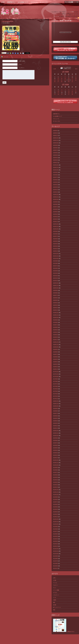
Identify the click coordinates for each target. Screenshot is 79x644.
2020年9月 (55, 290)
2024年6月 (55, 180)
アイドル (55, 583)
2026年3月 (55, 131)
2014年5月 (55, 477)
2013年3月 (55, 512)
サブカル (55, 593)
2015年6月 (55, 445)
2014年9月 (55, 468)
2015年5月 (55, 448)
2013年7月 (55, 502)
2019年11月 (56, 315)
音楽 (54, 610)
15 (65, 79)
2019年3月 (55, 335)
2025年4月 (55, 158)
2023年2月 (55, 219)
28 (62, 82)
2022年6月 (55, 239)
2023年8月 (55, 204)
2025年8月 (55, 148)
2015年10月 (56, 436)
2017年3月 (55, 394)
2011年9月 (55, 556)
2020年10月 (56, 288)
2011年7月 (55, 561)
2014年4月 (55, 480)
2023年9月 (55, 202)
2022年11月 (56, 227)
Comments (21, 71)
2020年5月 (55, 300)
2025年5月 (55, 155)
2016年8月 (55, 411)
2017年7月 (55, 384)
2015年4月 (55, 450)
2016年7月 (55, 413)
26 (55, 82)
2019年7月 (55, 325)
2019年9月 (55, 320)
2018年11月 (56, 345)
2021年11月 (56, 256)
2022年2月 (55, 249)
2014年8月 (55, 470)
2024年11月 (56, 167)
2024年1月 (55, 192)
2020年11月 (56, 286)
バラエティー (56, 595)
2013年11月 (56, 492)
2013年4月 (55, 509)
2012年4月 (55, 539)
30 (69, 82)
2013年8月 (55, 500)
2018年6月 (55, 357)
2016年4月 (55, 421)
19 (55, 80)
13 (58, 79)
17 (72, 79)
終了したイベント (57, 607)
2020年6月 (55, 298)
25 (76, 80)
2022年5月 (55, 241)
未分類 (55, 605)
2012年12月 (56, 519)
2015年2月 (55, 455)
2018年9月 (55, 350)
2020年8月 (55, 293)
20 (58, 80)
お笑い (55, 578)
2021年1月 (55, 281)
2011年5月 (55, 566)
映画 (54, 602)
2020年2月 (55, 308)
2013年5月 (55, 507)
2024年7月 (55, 177)
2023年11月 (56, 197)
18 (76, 79)
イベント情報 (56, 590)
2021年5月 (55, 271)
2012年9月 (55, 527)
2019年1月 (55, 340)
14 (62, 79)
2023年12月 (56, 195)
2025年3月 (55, 160)
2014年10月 (56, 465)
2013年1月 (55, 517)
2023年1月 (55, 222)
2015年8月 (55, 441)
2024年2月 (55, 190)
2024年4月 (55, 185)
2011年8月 (55, 559)
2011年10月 (56, 554)
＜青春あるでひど (64, 632)
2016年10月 (56, 406)
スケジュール (34, 2)
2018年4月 (55, 362)
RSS (77, 18)
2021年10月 (56, 259)
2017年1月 (55, 399)
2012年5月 (55, 536)
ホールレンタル (44, 2)
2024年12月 (56, 165)
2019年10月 (56, 318)
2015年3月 (55, 453)
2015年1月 (55, 458)
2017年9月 (55, 379)
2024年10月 (56, 170)
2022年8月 (55, 234)
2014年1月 (55, 487)
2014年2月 (55, 485)
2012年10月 (56, 524)
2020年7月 (55, 295)
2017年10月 (56, 377)
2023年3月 (55, 217)
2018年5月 (55, 359)
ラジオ (55, 598)
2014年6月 (55, 475)
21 (62, 80)
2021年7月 (55, 266)
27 (58, 82)
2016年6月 (55, 416)
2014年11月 (56, 463)
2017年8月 (55, 381)
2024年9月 (55, 172)
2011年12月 (56, 549)
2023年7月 (55, 207)
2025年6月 (55, 153)
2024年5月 (55, 182)
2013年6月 (55, 504)
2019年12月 (56, 313)
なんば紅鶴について (23, 2)
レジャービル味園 (70, 12)
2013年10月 (56, 495)
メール (20, 64)
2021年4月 (55, 273)
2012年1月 (55, 546)
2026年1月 (55, 136)
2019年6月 (55, 327)
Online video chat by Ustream (65, 42)
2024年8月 (55, 175)
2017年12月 (56, 372)
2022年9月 (55, 231)
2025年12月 (56, 138)
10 (58, 91)
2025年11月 (56, 140)
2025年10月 (56, 143)
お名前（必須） (22, 61)
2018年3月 (55, 364)
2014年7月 (55, 472)
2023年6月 (55, 209)
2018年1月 (55, 369)
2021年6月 (55, 268)
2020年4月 (55, 303)
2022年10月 (56, 229)
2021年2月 (55, 278)
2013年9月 (55, 497)
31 (72, 82)
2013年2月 (55, 514)
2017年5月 (55, 389)
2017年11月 (56, 374)
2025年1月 (55, 163)
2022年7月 (55, 236)
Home (3, 2)
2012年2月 (55, 544)
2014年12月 (56, 460)
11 (76, 77)
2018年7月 (55, 354)
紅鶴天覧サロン (11, 2)
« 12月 (55, 69)
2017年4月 (55, 391)
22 (65, 80)
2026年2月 (55, 133)
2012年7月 (55, 532)
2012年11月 (56, 522)
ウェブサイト (21, 68)
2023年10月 (56, 199)
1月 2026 (65, 72)
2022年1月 (55, 251)
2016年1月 (55, 428)
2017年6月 (55, 386)
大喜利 (55, 600)
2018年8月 (55, 352)
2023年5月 (55, 212)
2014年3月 (55, 482)
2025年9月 (55, 145)
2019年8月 (55, 322)
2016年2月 (55, 426)
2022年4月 (55, 244)
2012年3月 (55, 541)
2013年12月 (56, 490)
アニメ (55, 588)
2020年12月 (56, 283)
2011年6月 (55, 563)
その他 (55, 580)
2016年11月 (56, 404)
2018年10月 (56, 347)
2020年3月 (55, 305)
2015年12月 (56, 431)
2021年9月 (55, 261)
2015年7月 (55, 443)
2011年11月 (56, 551)
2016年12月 (56, 401)
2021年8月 (55, 263)
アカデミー (56, 585)
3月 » (76, 69)
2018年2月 (55, 367)
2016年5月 (55, 418)
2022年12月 (56, 224)
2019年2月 (55, 337)
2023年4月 (55, 214)
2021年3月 (55, 276)
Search (77, 2)
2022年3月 (55, 246)
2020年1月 (55, 310)
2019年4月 (55, 332)
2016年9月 (55, 409)
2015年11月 (56, 433)
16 (69, 79)
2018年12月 (56, 342)
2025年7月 (55, 150)
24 (72, 80)
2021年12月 (56, 254)
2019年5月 (55, 330)
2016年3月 (55, 423)
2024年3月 (55, 187)
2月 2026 (65, 85)
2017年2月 (55, 396)
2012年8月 (55, 529)
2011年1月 (55, 568)
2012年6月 (55, 534)
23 (69, 80)
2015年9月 (55, 438)
